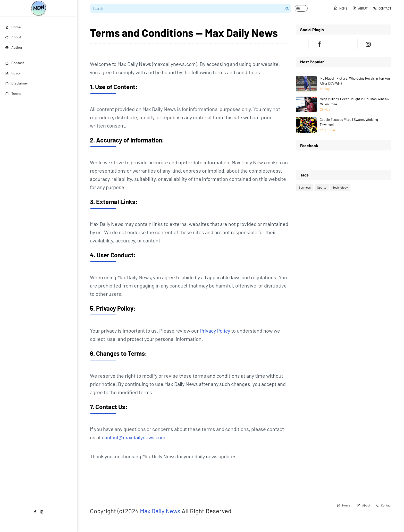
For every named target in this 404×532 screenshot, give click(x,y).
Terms (13, 93)
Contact (15, 63)
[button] (301, 8)
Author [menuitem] (14, 47)
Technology (340, 187)
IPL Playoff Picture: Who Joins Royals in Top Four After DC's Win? (355, 81)
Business (305, 187)
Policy (13, 73)
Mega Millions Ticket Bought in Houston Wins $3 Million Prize (354, 102)
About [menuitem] (13, 37)
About (360, 8)
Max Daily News (160, 511)
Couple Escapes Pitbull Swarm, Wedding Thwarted (349, 122)
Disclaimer (17, 83)
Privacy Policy (215, 331)
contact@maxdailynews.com (134, 437)
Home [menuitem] (13, 27)
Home (340, 8)
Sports (322, 187)
